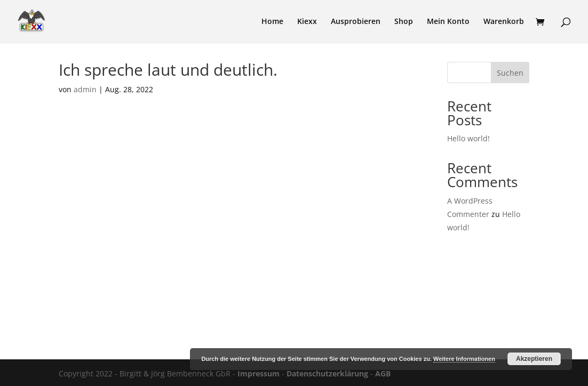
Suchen (510, 73)
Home (272, 22)
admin (85, 89)
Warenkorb (504, 22)
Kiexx (307, 22)
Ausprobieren (356, 22)
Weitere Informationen (464, 359)
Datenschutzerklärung (327, 373)
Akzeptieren (534, 359)
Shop (404, 22)
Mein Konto (448, 22)
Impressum (259, 373)
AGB (383, 373)
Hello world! (468, 138)
